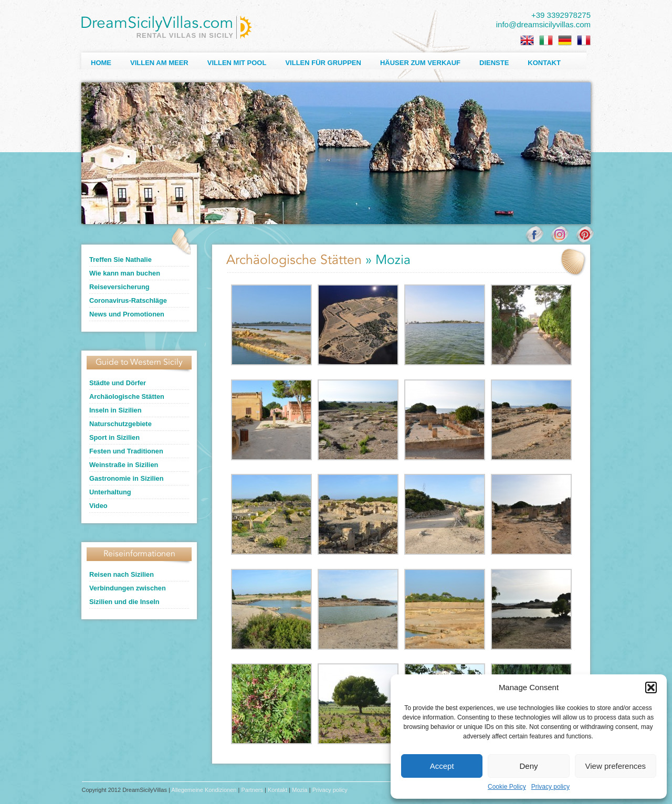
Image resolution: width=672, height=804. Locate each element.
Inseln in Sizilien (115, 410)
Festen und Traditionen (126, 451)
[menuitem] (527, 40)
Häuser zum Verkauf (420, 63)
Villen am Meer (159, 63)
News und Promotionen (127, 314)
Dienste (494, 63)
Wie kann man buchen (125, 273)
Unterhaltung (110, 492)
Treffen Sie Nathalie (120, 260)
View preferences (616, 766)
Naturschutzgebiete (120, 424)
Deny (528, 766)
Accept (442, 766)
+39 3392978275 (561, 15)
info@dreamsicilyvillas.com (543, 24)
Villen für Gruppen (323, 63)
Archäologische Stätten (127, 396)
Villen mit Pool (237, 63)
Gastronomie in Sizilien (127, 478)
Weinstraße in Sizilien (124, 465)
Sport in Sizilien (114, 437)
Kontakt (544, 63)
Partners (252, 790)
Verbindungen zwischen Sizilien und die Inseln (128, 595)
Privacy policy (550, 787)
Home (101, 63)
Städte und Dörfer (118, 383)
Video (98, 506)
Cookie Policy (507, 787)
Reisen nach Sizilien (122, 574)
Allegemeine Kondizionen (204, 790)
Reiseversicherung (119, 287)
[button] (651, 687)
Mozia (300, 790)
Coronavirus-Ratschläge (128, 300)
